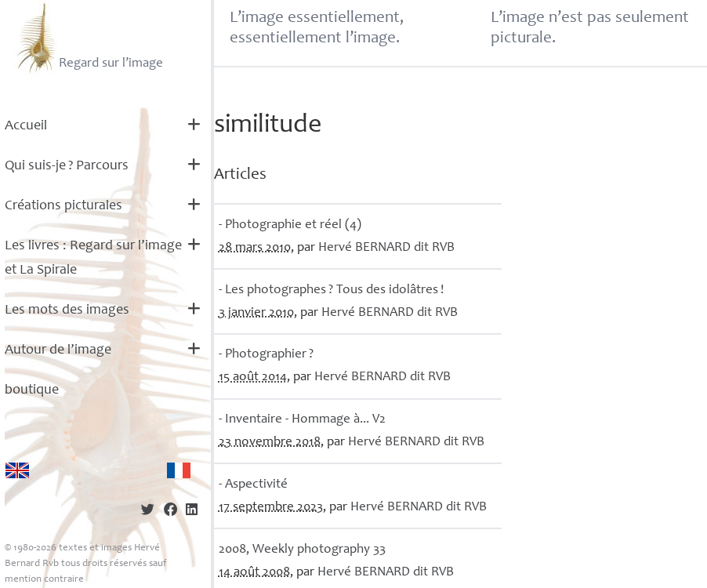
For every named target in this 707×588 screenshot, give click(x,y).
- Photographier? (266, 355)
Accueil (26, 126)
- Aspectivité (253, 485)
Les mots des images (67, 310)
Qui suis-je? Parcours (67, 166)
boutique (32, 390)
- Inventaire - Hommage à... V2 (302, 420)
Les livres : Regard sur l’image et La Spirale (93, 258)
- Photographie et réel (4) (290, 225)
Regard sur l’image (88, 38)
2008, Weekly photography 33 (302, 550)
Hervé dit (386, 248)
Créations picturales (63, 206)
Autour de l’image (58, 350)
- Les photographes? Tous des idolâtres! (331, 290)
